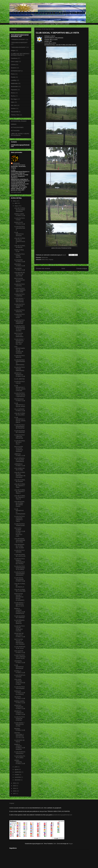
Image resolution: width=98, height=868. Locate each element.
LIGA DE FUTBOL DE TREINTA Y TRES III (20, 497)
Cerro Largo (15, 61)
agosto (17, 769)
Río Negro (14, 99)
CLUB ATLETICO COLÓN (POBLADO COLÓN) (19, 628)
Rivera (13, 93)
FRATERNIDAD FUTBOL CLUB (20, 400)
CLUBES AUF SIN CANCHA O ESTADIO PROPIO (20, 54)
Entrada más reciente (43, 268)
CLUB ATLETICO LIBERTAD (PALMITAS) (19, 437)
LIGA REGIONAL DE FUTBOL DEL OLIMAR (19, 546)
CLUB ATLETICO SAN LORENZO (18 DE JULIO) (20, 657)
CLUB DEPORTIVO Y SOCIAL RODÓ (20, 405)
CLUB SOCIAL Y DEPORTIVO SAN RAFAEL (19, 300)
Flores (13, 74)
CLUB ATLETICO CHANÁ (19, 219)
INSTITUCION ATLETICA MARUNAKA (19, 335)
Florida (13, 77)
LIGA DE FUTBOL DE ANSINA (20, 481)
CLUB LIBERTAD (19, 379)
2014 (15, 788)
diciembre (18, 780)
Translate (14, 29)
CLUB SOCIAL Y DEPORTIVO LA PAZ (19, 724)
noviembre (18, 777)
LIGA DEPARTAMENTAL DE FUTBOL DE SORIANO (20, 350)
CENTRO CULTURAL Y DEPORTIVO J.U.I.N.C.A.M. (19, 735)
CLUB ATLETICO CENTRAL (19, 285)
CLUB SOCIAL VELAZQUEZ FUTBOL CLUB (20, 579)
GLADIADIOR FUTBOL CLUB (20, 261)
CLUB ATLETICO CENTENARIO (19, 688)
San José (14, 105)
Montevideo (14, 87)
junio (16, 767)
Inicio (63, 268)
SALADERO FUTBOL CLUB (20, 269)
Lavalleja (14, 80)
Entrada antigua (82, 268)
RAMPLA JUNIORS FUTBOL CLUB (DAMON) (20, 747)
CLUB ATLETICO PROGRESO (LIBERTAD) (19, 322)
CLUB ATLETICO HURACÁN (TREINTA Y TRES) (19, 519)
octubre (17, 775)
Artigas (13, 50)
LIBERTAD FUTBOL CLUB (20, 455)
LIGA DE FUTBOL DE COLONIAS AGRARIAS (20, 210)
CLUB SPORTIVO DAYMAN (20, 676)
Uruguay (12, 803)
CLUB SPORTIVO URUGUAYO (20, 753)
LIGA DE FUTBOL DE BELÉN (20, 246)
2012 (15, 783)
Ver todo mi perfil (16, 192)
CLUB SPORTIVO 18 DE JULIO (20, 648)
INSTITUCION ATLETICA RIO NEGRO (20, 280)
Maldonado (45, 257)
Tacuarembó (15, 112)
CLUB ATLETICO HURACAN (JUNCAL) (19, 719)
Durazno (14, 68)
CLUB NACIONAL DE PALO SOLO (20, 442)
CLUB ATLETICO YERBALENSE (19, 525)
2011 (15, 201)
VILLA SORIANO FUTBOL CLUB (20, 410)
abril (16, 203)
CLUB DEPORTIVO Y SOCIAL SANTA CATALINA (20, 388)
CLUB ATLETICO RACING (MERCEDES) (19, 369)
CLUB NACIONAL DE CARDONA (20, 432)
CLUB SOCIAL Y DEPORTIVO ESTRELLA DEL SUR (19, 342)
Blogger (71, 844)
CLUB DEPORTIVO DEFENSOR (19, 667)
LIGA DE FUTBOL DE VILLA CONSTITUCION (20, 241)
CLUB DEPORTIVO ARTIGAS (19, 234)
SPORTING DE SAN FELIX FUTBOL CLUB (20, 635)
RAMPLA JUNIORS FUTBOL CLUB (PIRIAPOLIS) (20, 611)
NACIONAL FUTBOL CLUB (20, 265)
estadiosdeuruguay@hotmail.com (63, 815)
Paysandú (14, 90)
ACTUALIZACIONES (17, 127)
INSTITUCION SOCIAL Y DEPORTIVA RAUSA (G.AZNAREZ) (19, 597)
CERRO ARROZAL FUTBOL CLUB (20, 762)
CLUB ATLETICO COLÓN (19, 382)
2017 (15, 794)
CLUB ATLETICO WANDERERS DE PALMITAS (19, 427)
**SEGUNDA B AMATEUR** (19, 43)
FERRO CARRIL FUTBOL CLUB (20, 215)
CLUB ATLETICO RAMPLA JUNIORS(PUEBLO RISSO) (20, 561)
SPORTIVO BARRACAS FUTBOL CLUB (20, 375)
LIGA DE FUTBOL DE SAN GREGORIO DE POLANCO (20, 475)
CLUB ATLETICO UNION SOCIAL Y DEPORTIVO (20, 395)
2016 (15, 791)
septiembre (18, 772)
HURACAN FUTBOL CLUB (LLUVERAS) (20, 693)
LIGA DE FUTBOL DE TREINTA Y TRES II (20, 492)
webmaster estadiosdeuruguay (19, 164)
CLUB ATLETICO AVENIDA (19, 551)
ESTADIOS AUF (16, 71)
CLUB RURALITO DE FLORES (20, 757)
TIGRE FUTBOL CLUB (19, 251)
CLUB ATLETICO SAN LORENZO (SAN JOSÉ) (20, 290)
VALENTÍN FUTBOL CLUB (20, 698)
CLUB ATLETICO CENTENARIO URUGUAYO (19, 574)
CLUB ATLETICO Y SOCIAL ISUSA (19, 316)
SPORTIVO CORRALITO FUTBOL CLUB (20, 713)
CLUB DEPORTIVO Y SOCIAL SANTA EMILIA (20, 420)
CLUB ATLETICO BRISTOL (19, 356)
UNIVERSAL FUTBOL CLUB (20, 662)
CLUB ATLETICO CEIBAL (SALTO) (19, 256)
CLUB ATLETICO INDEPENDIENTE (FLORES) (20, 568)
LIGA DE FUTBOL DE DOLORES (20, 414)
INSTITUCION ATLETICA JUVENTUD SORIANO (19, 449)
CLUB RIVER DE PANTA (19, 741)
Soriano (13, 108)
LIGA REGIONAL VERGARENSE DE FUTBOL (20, 540)
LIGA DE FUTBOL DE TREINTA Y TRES (20, 486)
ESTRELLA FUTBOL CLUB (20, 672)
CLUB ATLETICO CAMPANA (19, 295)
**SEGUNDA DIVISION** (18, 47)
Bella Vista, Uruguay (48, 259)
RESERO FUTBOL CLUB (20, 729)
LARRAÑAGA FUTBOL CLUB (20, 465)
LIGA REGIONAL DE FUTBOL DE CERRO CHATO (19, 504)
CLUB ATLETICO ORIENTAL (19, 311)
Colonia (13, 65)
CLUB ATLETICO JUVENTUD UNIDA (19, 306)
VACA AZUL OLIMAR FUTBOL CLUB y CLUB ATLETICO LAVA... (20, 532)
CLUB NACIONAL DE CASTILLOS (20, 555)
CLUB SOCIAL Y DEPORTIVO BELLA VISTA (19, 604)
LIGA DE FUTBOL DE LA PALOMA (20, 590)
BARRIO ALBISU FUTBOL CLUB (20, 702)
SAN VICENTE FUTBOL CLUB (20, 652)
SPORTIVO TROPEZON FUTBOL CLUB (20, 707)
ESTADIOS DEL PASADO (19, 121)
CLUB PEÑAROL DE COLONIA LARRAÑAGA (19, 460)
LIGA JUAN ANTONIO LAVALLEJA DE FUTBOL (20, 682)
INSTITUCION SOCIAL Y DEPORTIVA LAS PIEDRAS (19, 642)
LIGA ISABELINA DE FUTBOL (19, 469)
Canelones (14, 58)
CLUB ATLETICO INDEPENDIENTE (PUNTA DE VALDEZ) (20, 328)
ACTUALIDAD (15, 131)
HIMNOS (14, 124)
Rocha (13, 96)
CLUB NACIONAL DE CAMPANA (20, 617)
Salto (13, 102)
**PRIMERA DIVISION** (18, 39)
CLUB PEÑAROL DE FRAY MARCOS (19, 622)
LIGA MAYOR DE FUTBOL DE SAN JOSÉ (20, 274)
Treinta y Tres (15, 115)
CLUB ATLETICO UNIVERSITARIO (20, 228)
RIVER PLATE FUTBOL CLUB (20, 223)
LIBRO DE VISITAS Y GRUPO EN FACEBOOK (20, 134)
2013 (15, 786)
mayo (16, 206)
